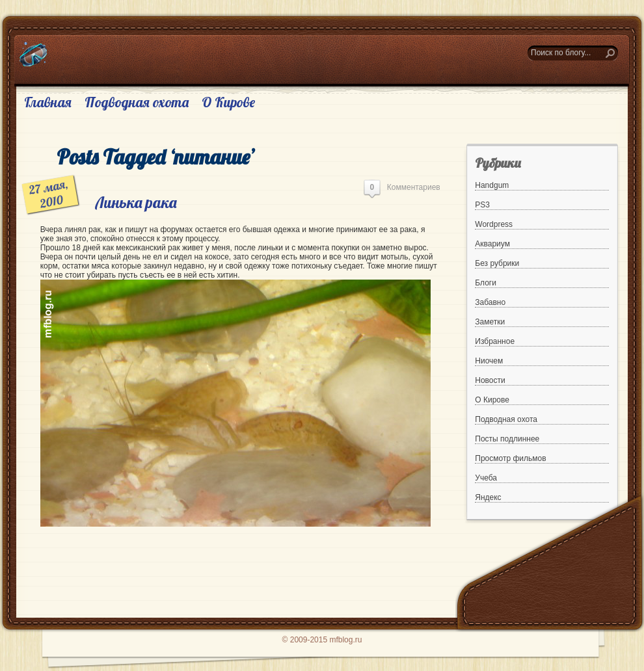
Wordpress (494, 224)
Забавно (490, 302)
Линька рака (136, 202)
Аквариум (492, 244)
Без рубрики (497, 263)
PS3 (482, 205)
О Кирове (228, 102)
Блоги (486, 283)
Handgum (492, 185)
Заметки (490, 322)
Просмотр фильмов (510, 458)
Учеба (486, 478)
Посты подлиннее (507, 439)
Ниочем (489, 361)
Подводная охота (137, 102)
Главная (48, 102)
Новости (490, 380)
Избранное (495, 341)
